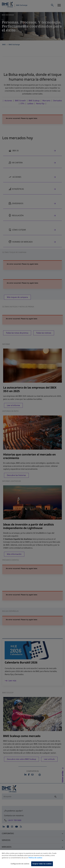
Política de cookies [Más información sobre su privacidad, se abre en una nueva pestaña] (35, 859)
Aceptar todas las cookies (42, 865)
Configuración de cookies (20, 865)
